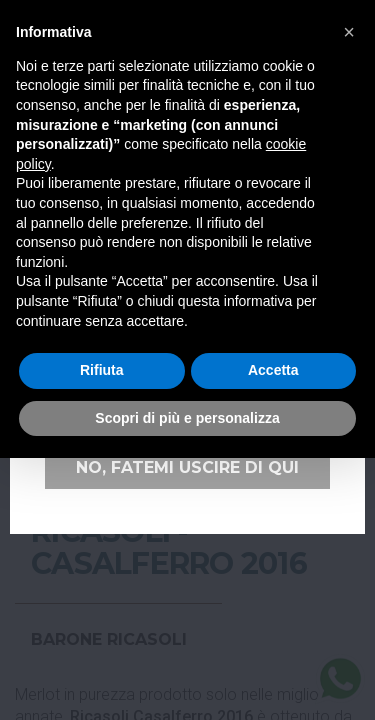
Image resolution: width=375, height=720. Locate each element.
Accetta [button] (273, 370)
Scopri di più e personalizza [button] (187, 418)
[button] (349, 32)
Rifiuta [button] (102, 370)
